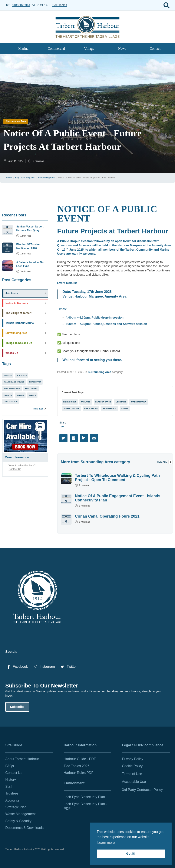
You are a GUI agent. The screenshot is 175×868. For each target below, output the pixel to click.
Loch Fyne (121, 402)
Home (9, 178)
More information (17, 457)
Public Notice (91, 409)
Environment (70, 402)
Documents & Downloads (24, 828)
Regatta (8, 395)
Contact (155, 49)
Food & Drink (31, 389)
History (11, 780)
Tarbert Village (71, 409)
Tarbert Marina (139, 402)
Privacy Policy (133, 759)
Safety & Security (18, 821)
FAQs (10, 766)
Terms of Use (132, 774)
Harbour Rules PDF (79, 773)
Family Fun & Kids (12, 389)
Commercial (56, 49)
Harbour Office (103, 402)
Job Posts (22, 375)
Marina (23, 49)
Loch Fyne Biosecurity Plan (84, 797)
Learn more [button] (106, 843)
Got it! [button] (131, 854)
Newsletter (35, 382)
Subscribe (17, 707)
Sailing (20, 395)
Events (32, 395)
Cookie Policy (132, 766)
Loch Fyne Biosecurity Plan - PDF (85, 806)
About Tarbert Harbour (22, 759)
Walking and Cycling (14, 382)
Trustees (12, 793)
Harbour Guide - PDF (80, 759)
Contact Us (15, 469)
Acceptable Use (134, 782)
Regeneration (11, 402)
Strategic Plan (16, 807)
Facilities (86, 402)
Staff (9, 787)
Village (89, 49)
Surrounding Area (16, 121)
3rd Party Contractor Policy (142, 790)
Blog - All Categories (25, 178)
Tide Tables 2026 (77, 766)
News (122, 49)
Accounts (12, 800)
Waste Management (21, 814)
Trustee (8, 375)
